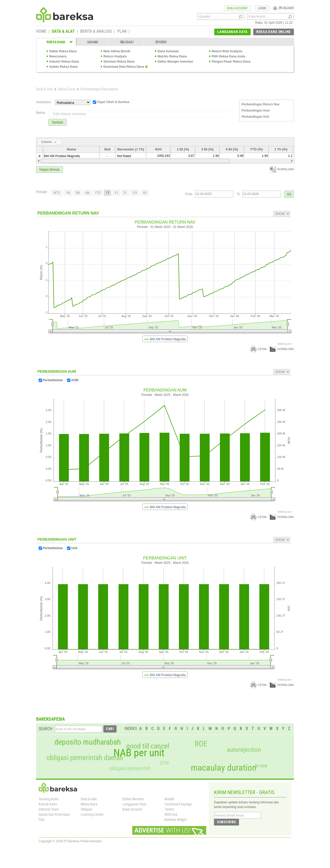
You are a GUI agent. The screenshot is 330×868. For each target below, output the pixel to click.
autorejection (244, 750)
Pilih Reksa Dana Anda (228, 56)
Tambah (57, 122)
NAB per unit (139, 753)
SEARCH (46, 729)
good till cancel (148, 746)
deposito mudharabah (88, 742)
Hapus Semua (49, 169)
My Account (283, 7)
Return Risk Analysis (227, 51)
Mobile (169, 799)
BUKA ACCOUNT (237, 8)
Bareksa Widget (176, 820)
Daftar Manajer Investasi (175, 62)
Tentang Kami (49, 799)
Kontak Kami (48, 804)
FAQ (42, 820)
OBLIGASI (127, 42)
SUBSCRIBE (226, 822)
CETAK (259, 349)
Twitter (169, 809)
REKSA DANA (56, 42)
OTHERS (161, 42)
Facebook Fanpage (178, 804)
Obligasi (86, 809)
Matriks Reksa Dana (172, 56)
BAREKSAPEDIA (51, 719)
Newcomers (58, 56)
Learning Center (92, 814)
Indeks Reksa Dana (63, 67)
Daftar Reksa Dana (63, 51)
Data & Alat (44, 89)
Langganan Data (134, 804)
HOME (41, 32)
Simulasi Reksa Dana (119, 62)
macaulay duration (224, 768)
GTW (164, 763)
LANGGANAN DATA (232, 32)
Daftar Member (133, 799)
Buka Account (132, 809)
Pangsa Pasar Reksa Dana (231, 62)
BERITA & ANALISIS (96, 32)
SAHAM (93, 42)
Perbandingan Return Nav (261, 104)
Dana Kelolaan (168, 51)
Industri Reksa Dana (64, 62)
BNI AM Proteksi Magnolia (62, 156)
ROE (201, 744)
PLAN (122, 32)
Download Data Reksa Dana (124, 67)
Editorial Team (49, 809)
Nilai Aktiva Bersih (117, 51)
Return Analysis (115, 56)
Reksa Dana (66, 89)
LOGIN (262, 8)
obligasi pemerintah (130, 768)
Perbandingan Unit (255, 117)
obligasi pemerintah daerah (85, 758)
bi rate (261, 766)
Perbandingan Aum (256, 110)
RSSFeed (171, 814)
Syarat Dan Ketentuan (54, 814)
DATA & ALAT (63, 32)
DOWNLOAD (282, 169)
